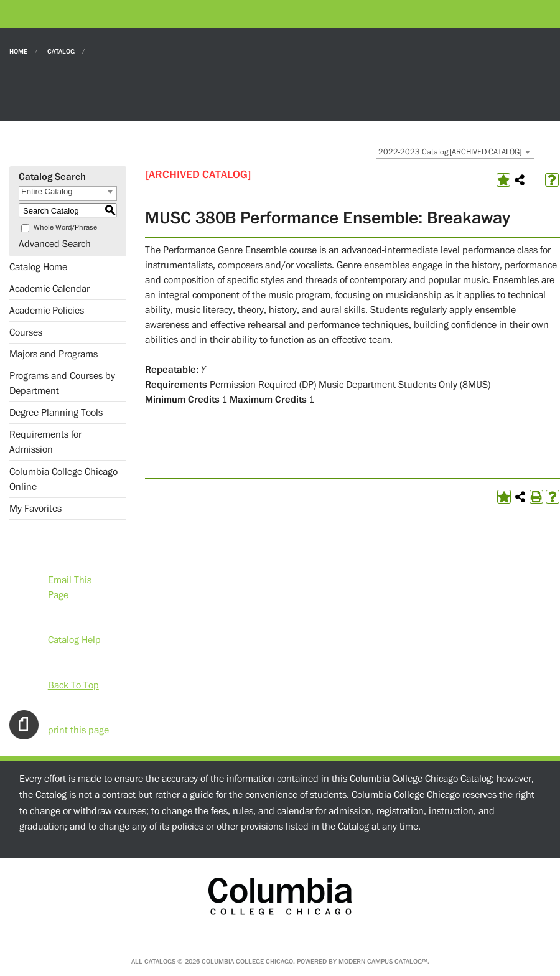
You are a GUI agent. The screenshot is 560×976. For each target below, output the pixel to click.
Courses (26, 332)
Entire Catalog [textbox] (47, 191)
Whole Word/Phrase (65, 228)
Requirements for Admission (45, 442)
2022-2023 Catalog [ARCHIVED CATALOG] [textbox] (450, 152)
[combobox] (455, 151)
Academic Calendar (49, 289)
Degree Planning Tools (56, 413)
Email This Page (70, 579)
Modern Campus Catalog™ (383, 961)
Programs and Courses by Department (62, 383)
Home (18, 51)
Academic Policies (47, 311)
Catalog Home (38, 267)
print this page (78, 730)
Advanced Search (55, 244)
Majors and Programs (54, 354)
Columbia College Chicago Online (63, 479)
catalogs (160, 961)
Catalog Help (74, 639)
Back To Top (73, 685)
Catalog (61, 51)
